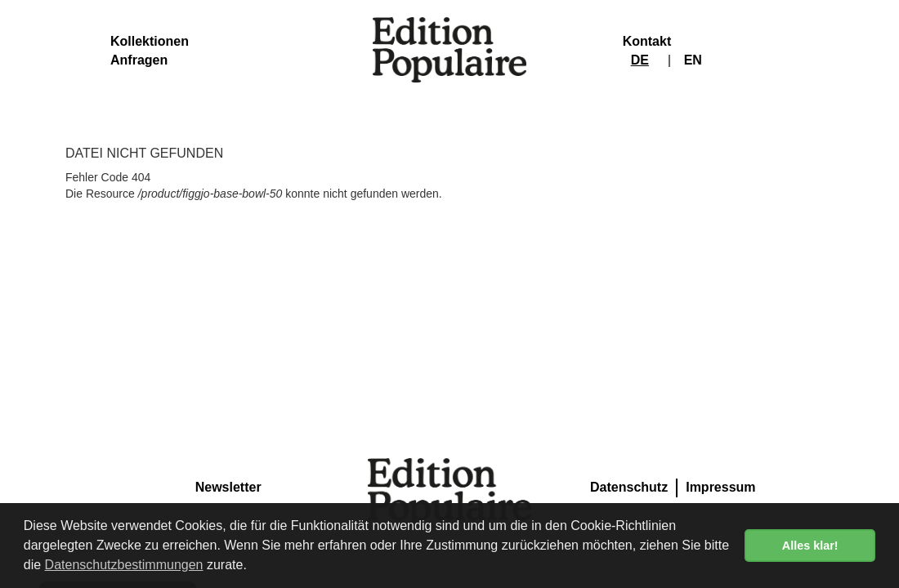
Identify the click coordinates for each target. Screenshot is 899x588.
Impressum (720, 487)
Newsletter (228, 487)
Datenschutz (629, 487)
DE (640, 60)
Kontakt (647, 41)
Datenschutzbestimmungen (124, 565)
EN (693, 60)
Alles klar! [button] (810, 546)
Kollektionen (150, 41)
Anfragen (139, 60)
